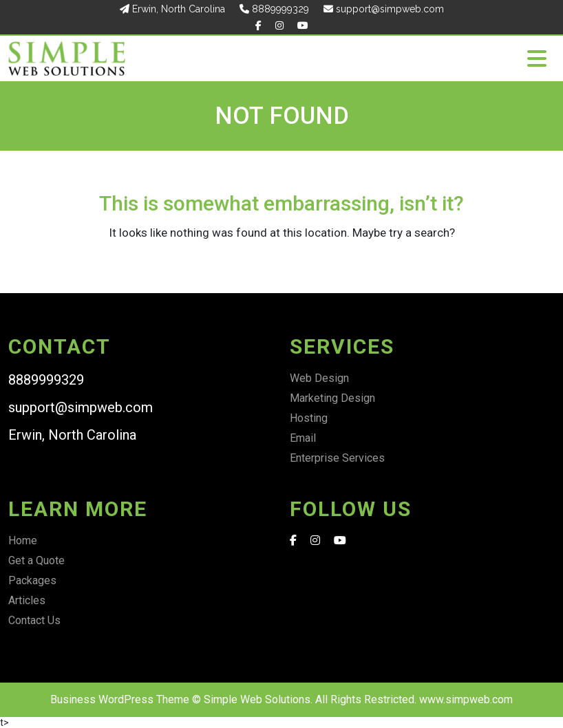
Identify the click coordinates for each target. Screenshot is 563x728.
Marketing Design (332, 398)
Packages (32, 580)
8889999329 (274, 9)
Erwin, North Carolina (172, 9)
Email (303, 438)
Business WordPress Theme (120, 699)
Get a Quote (36, 560)
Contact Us (34, 620)
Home (23, 540)
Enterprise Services (337, 458)
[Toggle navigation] (537, 59)
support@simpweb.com (384, 9)
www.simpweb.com (466, 699)
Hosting (309, 418)
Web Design (319, 378)
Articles (27, 600)
